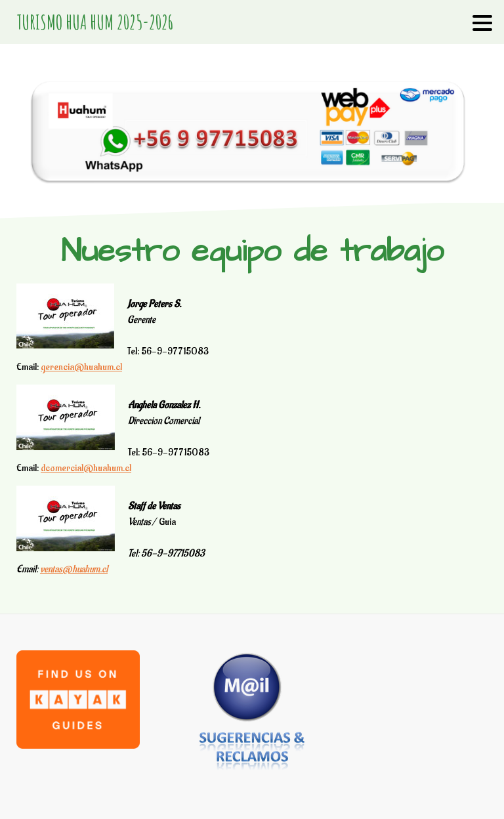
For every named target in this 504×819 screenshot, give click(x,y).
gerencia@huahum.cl (81, 367)
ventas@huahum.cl (74, 569)
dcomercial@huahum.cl (86, 468)
